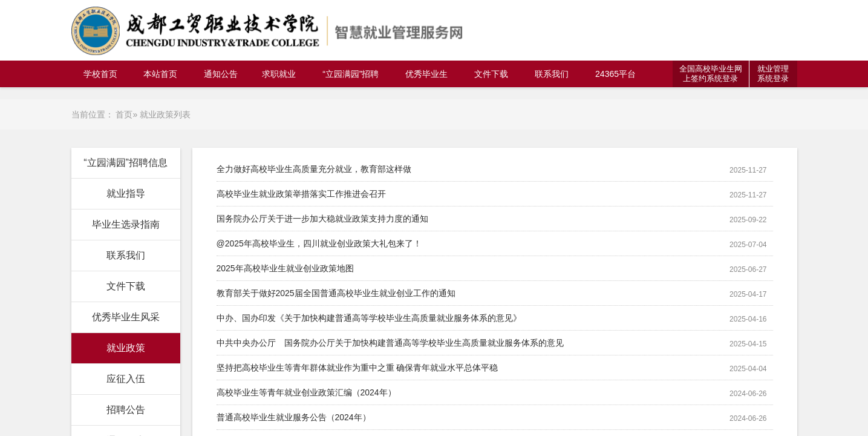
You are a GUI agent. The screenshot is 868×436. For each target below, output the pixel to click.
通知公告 (221, 74)
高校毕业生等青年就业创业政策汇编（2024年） (306, 392)
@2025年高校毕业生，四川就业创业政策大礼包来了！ (319, 243)
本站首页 (160, 74)
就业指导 (126, 193)
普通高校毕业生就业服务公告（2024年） (294, 417)
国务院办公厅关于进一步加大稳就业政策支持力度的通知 (322, 219)
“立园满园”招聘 (351, 74)
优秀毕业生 (426, 74)
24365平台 (615, 74)
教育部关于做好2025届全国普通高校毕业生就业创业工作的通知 (336, 293)
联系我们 (552, 74)
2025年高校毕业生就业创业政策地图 (285, 268)
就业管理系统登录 (773, 74)
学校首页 (100, 74)
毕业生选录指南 (126, 224)
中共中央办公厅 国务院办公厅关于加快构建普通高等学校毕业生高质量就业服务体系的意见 (390, 343)
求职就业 (279, 74)
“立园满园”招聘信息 (126, 163)
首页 (124, 114)
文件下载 (491, 74)
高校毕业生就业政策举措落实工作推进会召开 (301, 194)
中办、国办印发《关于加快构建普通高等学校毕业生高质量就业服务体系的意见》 (369, 318)
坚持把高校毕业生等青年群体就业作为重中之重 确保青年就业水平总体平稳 (357, 368)
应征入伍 (126, 379)
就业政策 (126, 348)
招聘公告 (126, 410)
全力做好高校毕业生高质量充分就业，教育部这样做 (314, 169)
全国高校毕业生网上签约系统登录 (711, 74)
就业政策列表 (165, 114)
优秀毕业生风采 (126, 317)
